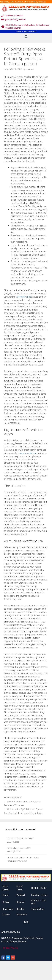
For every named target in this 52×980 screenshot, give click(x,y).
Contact (6, 914)
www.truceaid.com (28, 453)
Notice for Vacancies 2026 (20, 838)
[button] (26, 37)
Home (5, 895)
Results (20, 909)
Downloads (8, 909)
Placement (22, 914)
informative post (24, 297)
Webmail (21, 895)
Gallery (6, 902)
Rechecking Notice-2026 (19, 848)
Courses (20, 902)
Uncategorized (14, 798)
